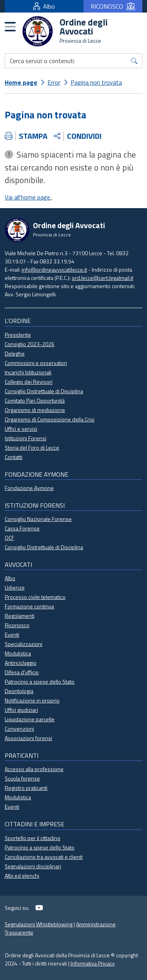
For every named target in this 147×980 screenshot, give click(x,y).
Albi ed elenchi (22, 876)
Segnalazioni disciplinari (33, 866)
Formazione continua (29, 606)
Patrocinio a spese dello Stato (40, 681)
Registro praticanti (26, 788)
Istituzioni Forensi (25, 438)
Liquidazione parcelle (30, 719)
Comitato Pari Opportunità (35, 400)
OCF (9, 538)
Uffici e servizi (21, 429)
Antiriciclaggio (21, 663)
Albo (44, 6)
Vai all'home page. (28, 197)
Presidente (18, 335)
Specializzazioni (24, 644)
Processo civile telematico (35, 597)
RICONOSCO (113, 6)
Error (54, 82)
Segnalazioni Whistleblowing (39, 924)
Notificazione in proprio (32, 700)
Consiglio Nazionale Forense (38, 519)
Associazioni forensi (28, 738)
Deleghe (15, 353)
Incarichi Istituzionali (28, 372)
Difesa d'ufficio (22, 672)
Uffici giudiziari (21, 710)
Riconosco (17, 625)
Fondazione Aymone (29, 488)
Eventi (12, 634)
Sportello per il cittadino (33, 838)
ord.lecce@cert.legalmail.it (103, 278)
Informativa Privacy (93, 963)
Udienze (15, 587)
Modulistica (18, 653)
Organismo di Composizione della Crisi (50, 419)
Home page (21, 82)
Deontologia (19, 691)
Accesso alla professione (34, 769)
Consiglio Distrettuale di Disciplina (44, 391)
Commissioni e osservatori (36, 363)
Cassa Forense (22, 528)
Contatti (14, 457)
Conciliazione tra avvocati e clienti (44, 857)
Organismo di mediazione (35, 410)
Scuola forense (22, 778)
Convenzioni (19, 729)
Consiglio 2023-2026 (30, 344)
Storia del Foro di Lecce (32, 447)
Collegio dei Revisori (29, 382)
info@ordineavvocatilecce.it (54, 269)
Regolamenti (20, 616)
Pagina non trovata (96, 82)
